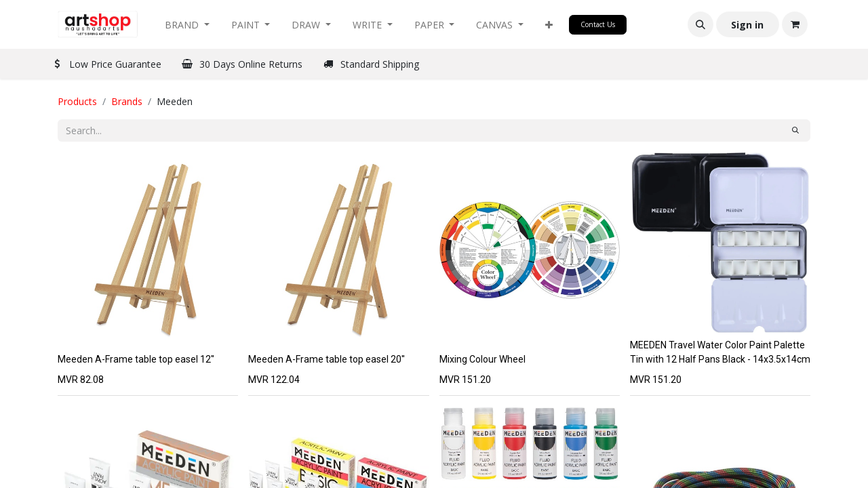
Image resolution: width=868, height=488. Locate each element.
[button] (549, 25)
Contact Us (598, 24)
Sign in (747, 25)
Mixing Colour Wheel (482, 359)
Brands (127, 101)
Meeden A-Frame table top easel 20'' (327, 359)
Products (77, 101)
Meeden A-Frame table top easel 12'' (136, 359)
